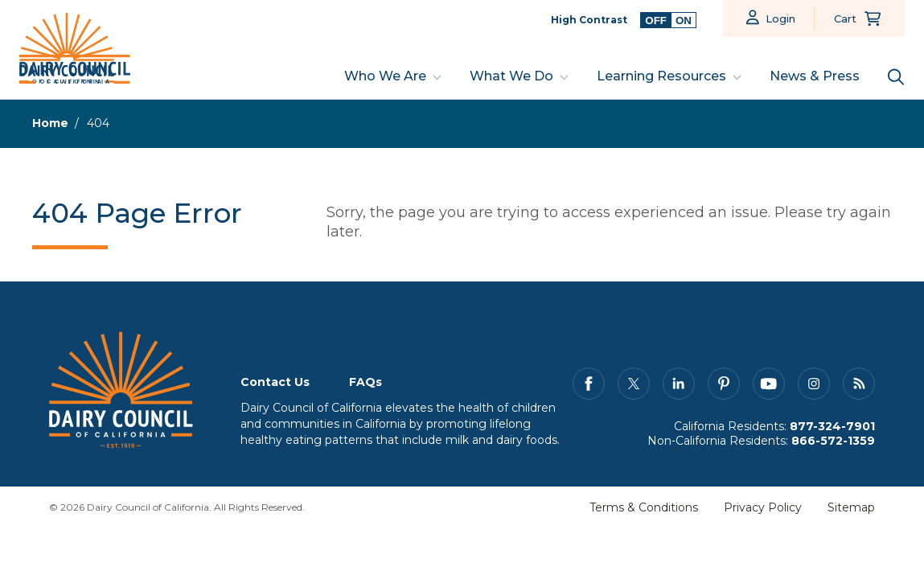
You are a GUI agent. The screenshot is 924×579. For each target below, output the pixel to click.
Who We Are (385, 76)
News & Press (815, 76)
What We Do (511, 76)
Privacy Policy (763, 507)
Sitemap (851, 507)
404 (98, 123)
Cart (845, 18)
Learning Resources (661, 76)
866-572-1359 (833, 441)
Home (50, 123)
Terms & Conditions (644, 507)
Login (780, 18)
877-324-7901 (832, 426)
